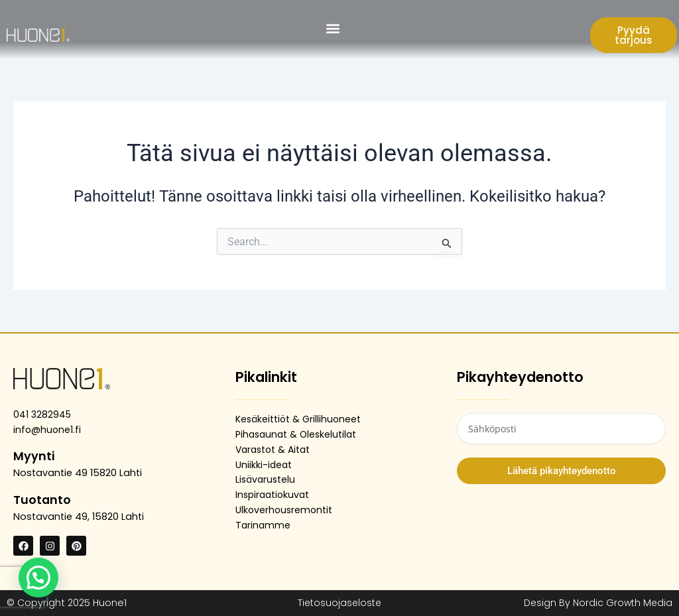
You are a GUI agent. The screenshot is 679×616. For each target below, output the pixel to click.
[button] (333, 28)
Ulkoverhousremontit (285, 510)
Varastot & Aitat (275, 450)
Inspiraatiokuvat (274, 495)
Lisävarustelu (267, 479)
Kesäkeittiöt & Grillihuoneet (299, 419)
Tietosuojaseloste (339, 603)
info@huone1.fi (48, 430)
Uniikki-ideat (264, 465)
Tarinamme (264, 525)
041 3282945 (43, 414)
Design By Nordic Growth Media (596, 603)
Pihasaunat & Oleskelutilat (298, 434)
